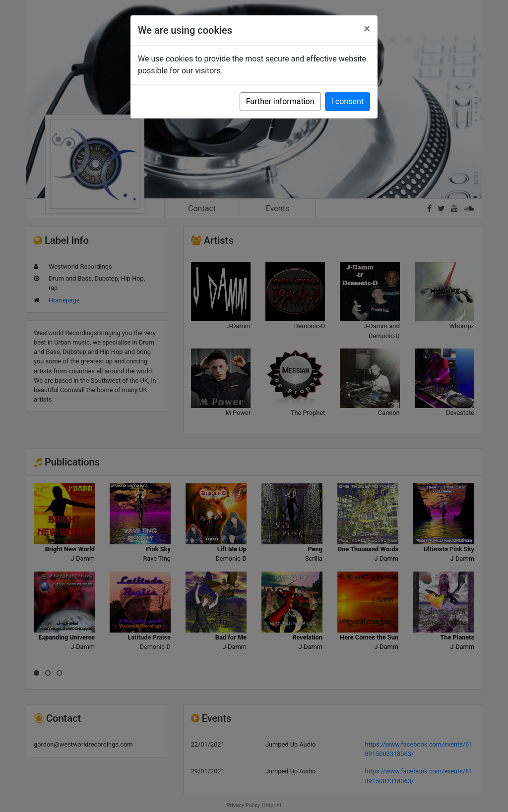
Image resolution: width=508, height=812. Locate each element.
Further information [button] (280, 101)
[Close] (367, 29)
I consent (348, 101)
